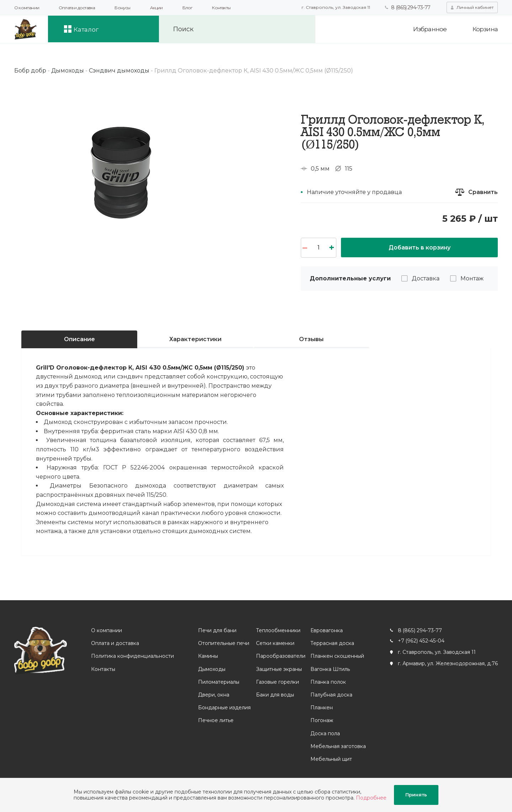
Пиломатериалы (218, 682)
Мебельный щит (331, 759)
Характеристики (195, 339)
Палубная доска (331, 695)
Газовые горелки (277, 682)
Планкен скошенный (337, 656)
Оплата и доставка (77, 8)
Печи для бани (217, 630)
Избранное (429, 29)
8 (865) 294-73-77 (410, 7)
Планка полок (328, 682)
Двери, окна (213, 695)
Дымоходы (211, 669)
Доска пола (325, 733)
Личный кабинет (475, 7)
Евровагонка (326, 630)
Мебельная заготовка (338, 746)
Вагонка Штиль (330, 669)
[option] (121, 169)
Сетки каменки (275, 643)
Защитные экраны (279, 669)
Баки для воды (275, 695)
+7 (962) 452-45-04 (421, 641)
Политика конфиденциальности (132, 656)
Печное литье (215, 721)
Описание (79, 339)
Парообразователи (280, 656)
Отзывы (311, 339)
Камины (208, 656)
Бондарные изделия (224, 708)
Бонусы (122, 8)
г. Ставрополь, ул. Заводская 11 (335, 7)
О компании (27, 8)
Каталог (88, 29)
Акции (156, 8)
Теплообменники (278, 630)
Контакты (221, 8)
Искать (303, 29)
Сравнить (483, 192)
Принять (416, 795)
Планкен (321, 708)
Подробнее (371, 798)
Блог (188, 8)
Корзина (485, 29)
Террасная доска (332, 643)
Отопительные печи (223, 643)
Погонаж (321, 721)
